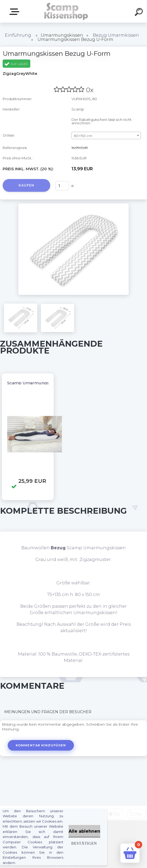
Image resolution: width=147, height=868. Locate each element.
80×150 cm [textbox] (83, 136)
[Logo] (66, 11)
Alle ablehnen (84, 831)
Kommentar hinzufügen (41, 745)
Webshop (15, 12)
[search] (140, 13)
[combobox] (106, 135)
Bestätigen (84, 843)
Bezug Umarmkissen (116, 35)
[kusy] (62, 186)
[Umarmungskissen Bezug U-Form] (73, 205)
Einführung (18, 35)
